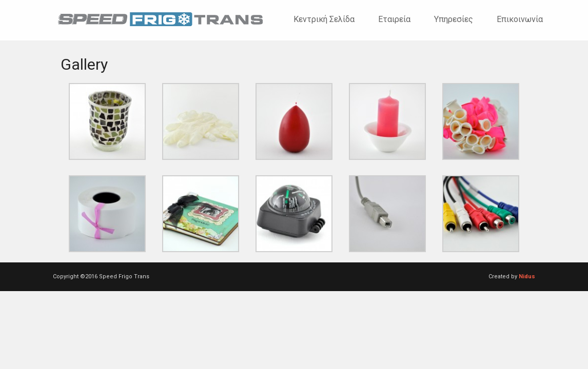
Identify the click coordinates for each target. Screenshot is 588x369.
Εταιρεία (394, 19)
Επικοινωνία (520, 19)
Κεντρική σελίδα (324, 19)
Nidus (527, 276)
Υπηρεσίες (454, 19)
